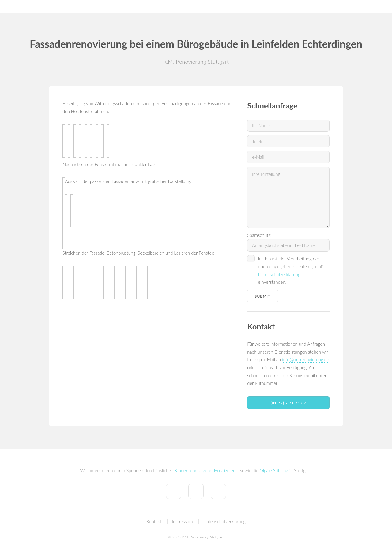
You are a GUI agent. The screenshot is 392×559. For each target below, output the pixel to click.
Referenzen (277, 7)
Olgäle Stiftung (274, 471)
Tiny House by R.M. (317, 7)
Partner (378, 7)
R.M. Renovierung (23, 7)
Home (219, 7)
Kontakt (353, 7)
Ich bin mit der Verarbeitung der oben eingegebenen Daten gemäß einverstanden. (291, 271)
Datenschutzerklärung (279, 274)
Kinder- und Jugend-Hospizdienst (207, 471)
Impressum (182, 521)
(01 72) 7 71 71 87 (288, 403)
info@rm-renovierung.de (305, 360)
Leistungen (245, 7)
